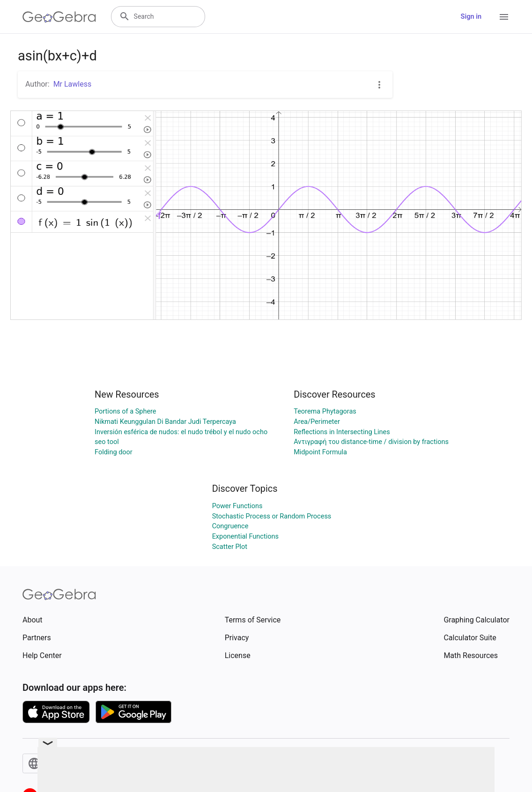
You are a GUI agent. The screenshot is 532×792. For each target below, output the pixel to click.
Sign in (471, 17)
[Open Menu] (504, 17)
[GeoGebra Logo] (59, 17)
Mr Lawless (73, 84)
